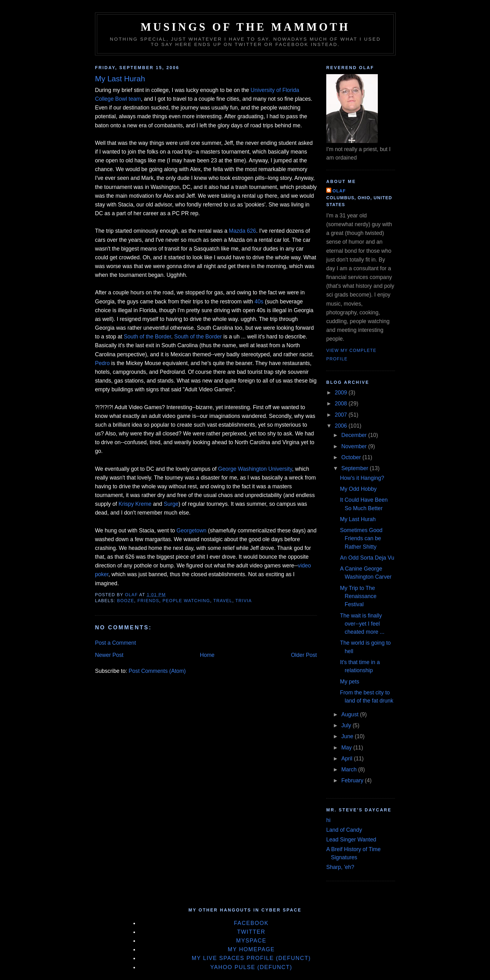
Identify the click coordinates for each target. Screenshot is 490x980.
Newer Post (109, 655)
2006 (342, 426)
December (355, 435)
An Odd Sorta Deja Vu (367, 558)
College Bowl (111, 99)
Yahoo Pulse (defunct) (251, 967)
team (135, 99)
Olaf (339, 191)
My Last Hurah (358, 519)
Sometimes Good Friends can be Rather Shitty (361, 538)
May (347, 748)
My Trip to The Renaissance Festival (358, 596)
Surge (171, 504)
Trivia (243, 601)
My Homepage (251, 949)
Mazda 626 (242, 231)
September (355, 468)
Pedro (102, 363)
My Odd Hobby (358, 489)
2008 (342, 404)
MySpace (251, 941)
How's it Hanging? (362, 478)
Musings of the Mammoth (245, 27)
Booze (125, 601)
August (351, 714)
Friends (148, 601)
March (350, 769)
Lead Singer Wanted (351, 840)
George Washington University (255, 469)
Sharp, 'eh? (340, 867)
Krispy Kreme (135, 504)
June (348, 736)
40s (259, 302)
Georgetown (192, 531)
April (347, 759)
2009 (342, 393)
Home (207, 655)
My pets (350, 682)
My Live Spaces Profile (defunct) (251, 958)
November (355, 446)
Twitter (251, 932)
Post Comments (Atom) (157, 671)
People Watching (186, 601)
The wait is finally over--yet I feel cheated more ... (362, 624)
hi (328, 820)
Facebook (251, 923)
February (353, 780)
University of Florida (275, 90)
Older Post (304, 655)
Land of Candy (344, 830)
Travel (223, 601)
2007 (342, 415)
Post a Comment (115, 643)
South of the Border (147, 337)
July (347, 725)
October (352, 457)
